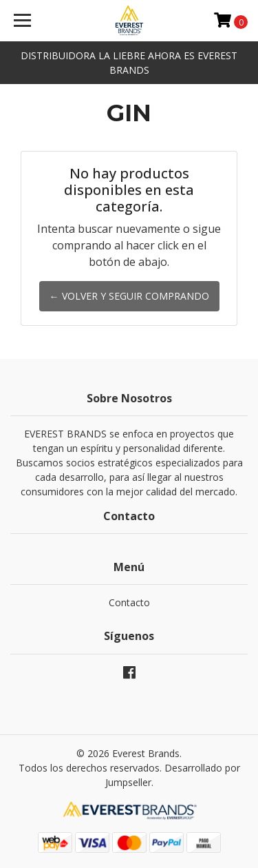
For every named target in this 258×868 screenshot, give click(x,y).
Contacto (129, 602)
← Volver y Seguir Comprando (129, 296)
